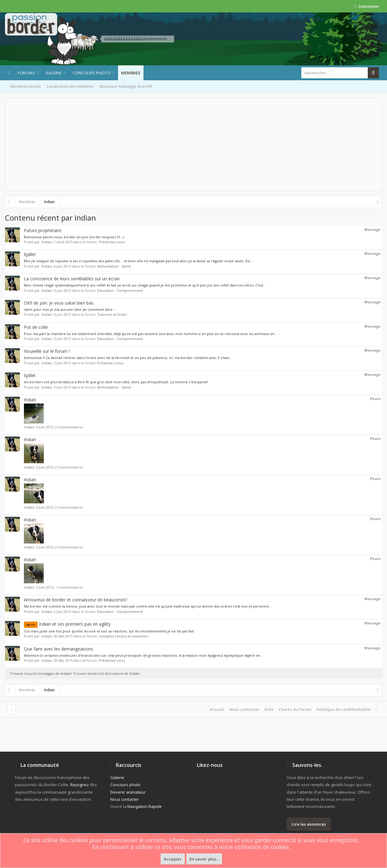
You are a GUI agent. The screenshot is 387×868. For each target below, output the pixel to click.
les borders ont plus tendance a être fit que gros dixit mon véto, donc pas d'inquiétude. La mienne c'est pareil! (116, 382)
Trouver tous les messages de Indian (40, 673)
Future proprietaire (43, 230)
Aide (269, 709)
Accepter (173, 859)
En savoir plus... (204, 859)
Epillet (30, 254)
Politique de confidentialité (343, 709)
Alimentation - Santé (114, 266)
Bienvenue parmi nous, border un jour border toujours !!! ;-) (74, 237)
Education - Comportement (120, 290)
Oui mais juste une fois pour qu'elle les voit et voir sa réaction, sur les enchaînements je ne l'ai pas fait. (109, 631)
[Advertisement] (193, 144)
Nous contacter (244, 709)
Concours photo (92, 73)
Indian (47, 242)
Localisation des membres (70, 86)
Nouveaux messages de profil (126, 86)
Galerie (54, 73)
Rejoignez (80, 785)
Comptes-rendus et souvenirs (123, 636)
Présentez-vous (112, 242)
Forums (26, 73)
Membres (131, 73)
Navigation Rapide (145, 806)
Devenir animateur (128, 792)
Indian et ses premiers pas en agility (67, 624)
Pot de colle (36, 327)
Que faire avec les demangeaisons (59, 649)
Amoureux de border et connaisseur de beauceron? (75, 600)
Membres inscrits (26, 86)
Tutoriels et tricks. (112, 314)
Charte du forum (295, 709)
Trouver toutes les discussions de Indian (106, 673)
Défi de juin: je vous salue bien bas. (59, 303)
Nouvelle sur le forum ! (47, 351)
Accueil (217, 709)
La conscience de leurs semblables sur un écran (72, 279)
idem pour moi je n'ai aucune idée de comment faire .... (71, 309)
